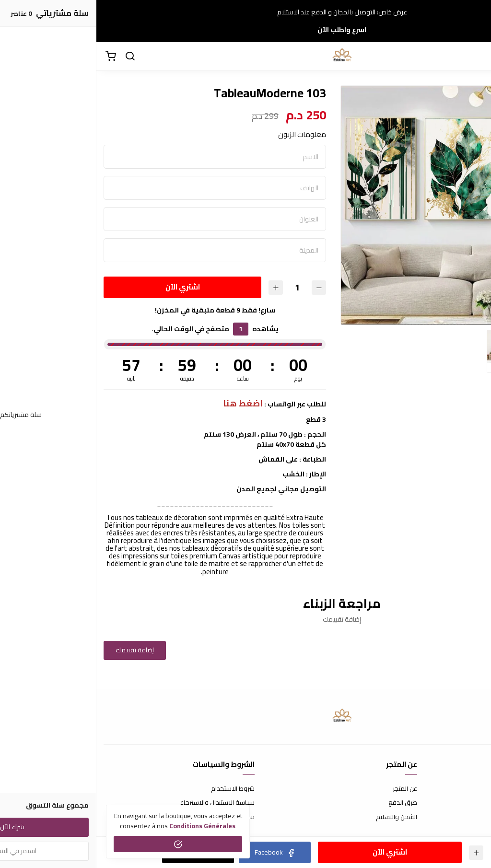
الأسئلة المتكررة (463, 803)
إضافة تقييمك (38, 650)
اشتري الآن (86, 287)
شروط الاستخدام (136, 789)
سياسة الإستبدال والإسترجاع (121, 803)
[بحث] (34, 57)
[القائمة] (477, 57)
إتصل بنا (474, 789)
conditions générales (106, 826)
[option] (364, 205)
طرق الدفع (306, 803)
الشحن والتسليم (300, 817)
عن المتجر (309, 789)
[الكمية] (201, 287)
